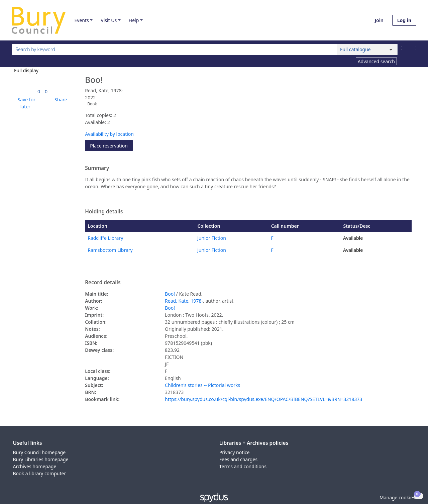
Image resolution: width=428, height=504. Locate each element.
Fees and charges (238, 459)
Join (379, 20)
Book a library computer (40, 473)
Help (134, 20)
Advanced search (376, 61)
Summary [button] (97, 168)
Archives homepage (35, 466)
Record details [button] (103, 283)
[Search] (409, 48)
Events (81, 20)
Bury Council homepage (39, 452)
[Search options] (367, 49)
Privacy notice (235, 452)
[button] (25, 103)
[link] (39, 91)
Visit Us (109, 20)
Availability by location (109, 134)
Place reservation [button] (111, 145)
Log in (404, 20)
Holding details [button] (104, 212)
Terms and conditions (243, 466)
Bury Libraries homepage (41, 459)
